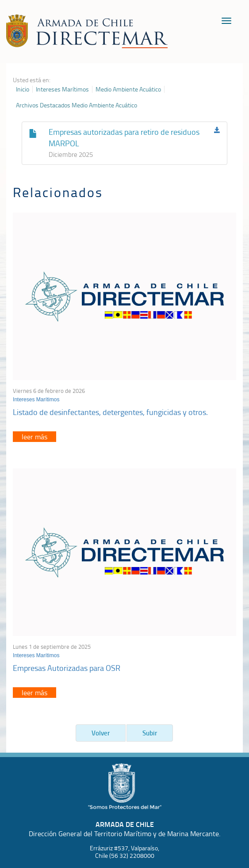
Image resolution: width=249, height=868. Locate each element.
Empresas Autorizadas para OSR (67, 668)
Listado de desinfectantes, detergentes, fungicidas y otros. (110, 412)
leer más (34, 437)
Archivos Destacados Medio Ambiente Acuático (77, 105)
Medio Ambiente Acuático (128, 89)
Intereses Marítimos (62, 89)
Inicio (23, 89)
